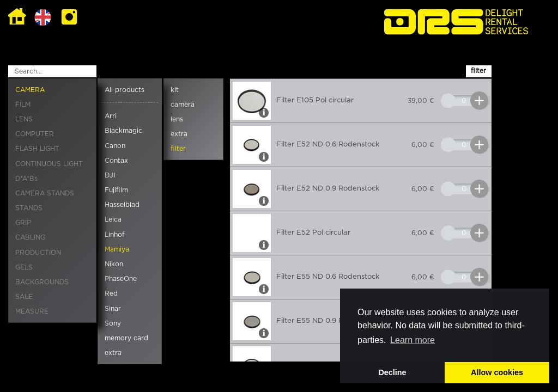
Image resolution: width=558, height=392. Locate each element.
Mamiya (117, 249)
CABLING (30, 237)
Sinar (113, 309)
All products (125, 90)
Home (17, 17)
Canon (115, 146)
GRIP (23, 223)
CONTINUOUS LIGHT (49, 164)
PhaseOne (121, 279)
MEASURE (32, 311)
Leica (113, 219)
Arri (111, 116)
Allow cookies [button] (497, 372)
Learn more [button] (413, 340)
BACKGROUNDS (42, 282)
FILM (23, 105)
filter (178, 149)
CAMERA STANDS (45, 193)
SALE (24, 297)
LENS (24, 119)
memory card (126, 338)
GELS (24, 267)
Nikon (114, 264)
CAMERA (30, 90)
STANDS (29, 208)
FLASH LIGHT (37, 149)
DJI (110, 175)
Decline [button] (392, 372)
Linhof (114, 235)
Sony (113, 323)
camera (183, 105)
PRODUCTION (38, 253)
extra (113, 353)
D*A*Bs (26, 179)
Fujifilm (116, 190)
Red (111, 293)
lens (177, 119)
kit (175, 90)
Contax (116, 161)
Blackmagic (123, 131)
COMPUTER (35, 134)
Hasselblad (122, 205)
